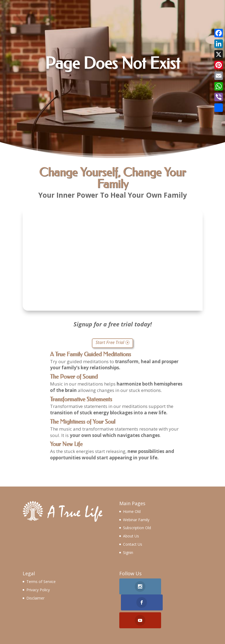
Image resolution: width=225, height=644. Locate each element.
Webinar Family (136, 520)
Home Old (132, 511)
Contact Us (133, 544)
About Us (131, 536)
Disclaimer (35, 598)
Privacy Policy (38, 590)
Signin (128, 552)
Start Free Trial (110, 342)
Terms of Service (41, 582)
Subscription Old (137, 528)
